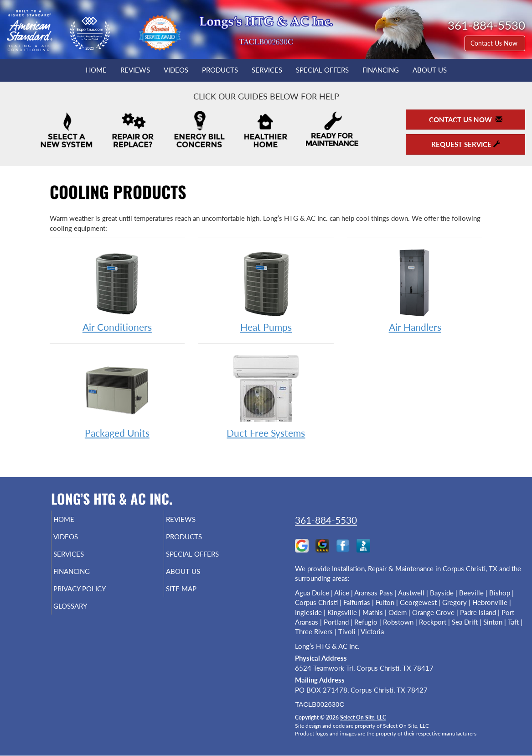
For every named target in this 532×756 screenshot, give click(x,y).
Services (267, 70)
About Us (430, 70)
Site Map (196, 597)
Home (96, 70)
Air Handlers (415, 290)
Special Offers (322, 70)
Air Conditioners (117, 290)
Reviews (135, 70)
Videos (176, 70)
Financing (381, 70)
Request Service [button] (466, 144)
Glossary (85, 616)
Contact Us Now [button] (495, 43)
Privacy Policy (97, 597)
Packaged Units (117, 396)
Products (220, 70)
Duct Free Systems (266, 396)
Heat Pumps (266, 290)
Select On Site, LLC (363, 717)
